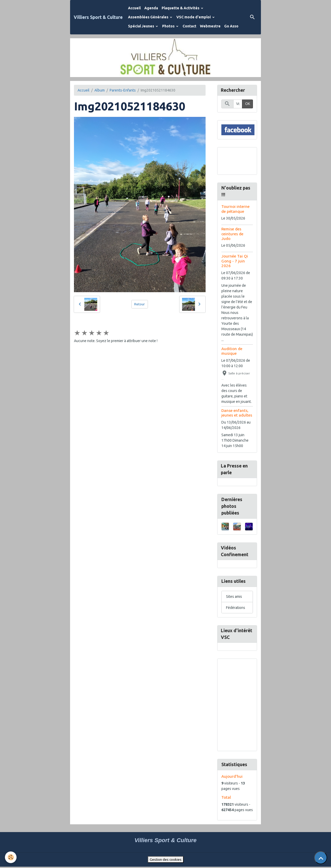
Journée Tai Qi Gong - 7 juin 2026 (235, 261)
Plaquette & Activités (181, 8)
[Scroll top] (321, 858)
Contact (189, 26)
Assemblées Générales (149, 17)
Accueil (134, 8)
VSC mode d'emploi (194, 17)
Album (100, 90)
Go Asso (231, 26)
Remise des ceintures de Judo (232, 234)
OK (248, 104)
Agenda (151, 8)
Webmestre (210, 26)
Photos (169, 26)
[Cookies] (11, 857)
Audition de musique (232, 351)
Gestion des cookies (166, 861)
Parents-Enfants (123, 90)
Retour (140, 304)
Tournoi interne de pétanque (235, 209)
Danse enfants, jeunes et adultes (237, 413)
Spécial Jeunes (141, 26)
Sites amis (234, 597)
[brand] (98, 17)
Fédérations (236, 608)
